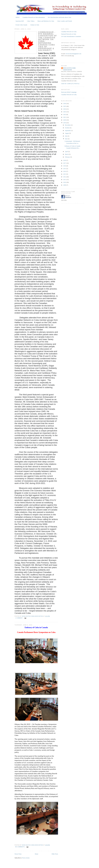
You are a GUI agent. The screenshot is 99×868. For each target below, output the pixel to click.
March (67, 154)
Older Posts (55, 854)
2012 (65, 177)
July (66, 136)
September (68, 131)
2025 (65, 106)
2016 (65, 166)
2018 (65, 160)
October (67, 128)
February (68, 157)
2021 (65, 117)
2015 (65, 169)
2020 (65, 120)
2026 (65, 104)
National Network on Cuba (69, 34)
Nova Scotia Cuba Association (70, 69)
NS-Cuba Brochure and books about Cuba (59, 17)
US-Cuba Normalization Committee (71, 36)
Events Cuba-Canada (21, 25)
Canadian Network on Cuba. (69, 95)
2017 (65, 163)
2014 (65, 171)
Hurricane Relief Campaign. (69, 92)
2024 (65, 109)
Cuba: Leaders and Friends (64, 21)
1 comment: (19, 618)
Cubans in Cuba (35, 25)
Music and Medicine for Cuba (46, 21)
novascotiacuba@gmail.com (73, 54)
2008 (65, 185)
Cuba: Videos (31, 21)
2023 (65, 112)
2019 (65, 123)
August (67, 133)
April (67, 151)
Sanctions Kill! (20, 21)
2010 (65, 182)
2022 (65, 114)
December (68, 125)
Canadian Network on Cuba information (34, 17)
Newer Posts (18, 854)
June (66, 139)
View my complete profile (70, 84)
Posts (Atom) (26, 858)
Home (37, 854)
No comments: (20, 847)
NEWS (18, 17)
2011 (65, 180)
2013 (65, 174)
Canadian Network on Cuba (69, 32)
